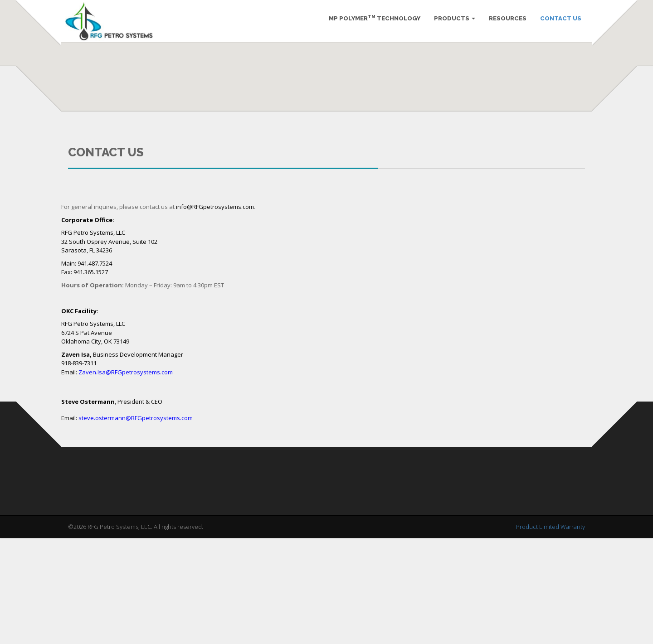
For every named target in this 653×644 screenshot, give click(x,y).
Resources (504, 22)
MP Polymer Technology (371, 22)
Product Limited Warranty (551, 633)
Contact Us (558, 22)
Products (451, 22)
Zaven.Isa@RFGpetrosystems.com (126, 478)
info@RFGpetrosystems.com (215, 313)
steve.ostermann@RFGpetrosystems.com (136, 524)
